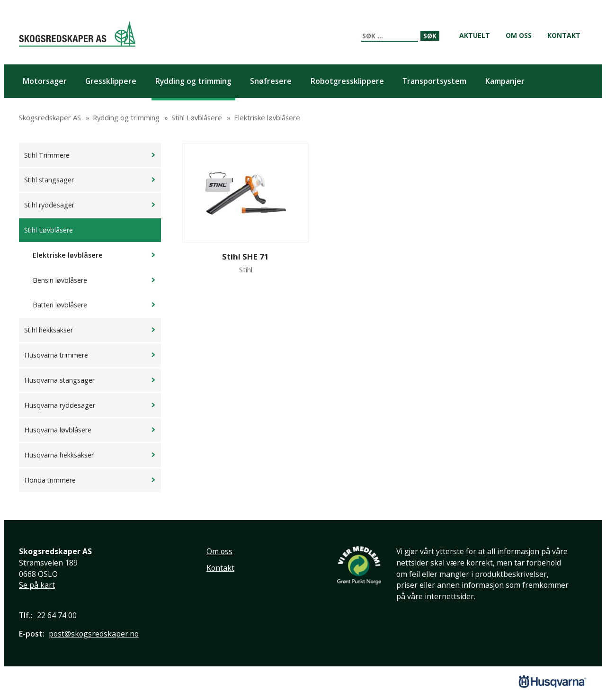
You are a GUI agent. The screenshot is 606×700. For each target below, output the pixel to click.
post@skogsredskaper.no (94, 634)
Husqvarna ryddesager (60, 405)
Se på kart (37, 585)
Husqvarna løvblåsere (58, 430)
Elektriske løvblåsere (68, 255)
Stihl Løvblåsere (49, 230)
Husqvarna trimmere (56, 355)
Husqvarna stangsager (59, 380)
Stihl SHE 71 (245, 256)
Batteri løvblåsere (60, 305)
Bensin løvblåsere (60, 280)
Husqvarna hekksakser (59, 455)
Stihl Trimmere (47, 155)
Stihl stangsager (49, 180)
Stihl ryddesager (49, 205)
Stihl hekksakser (49, 330)
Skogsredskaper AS (77, 34)
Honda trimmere (50, 480)
